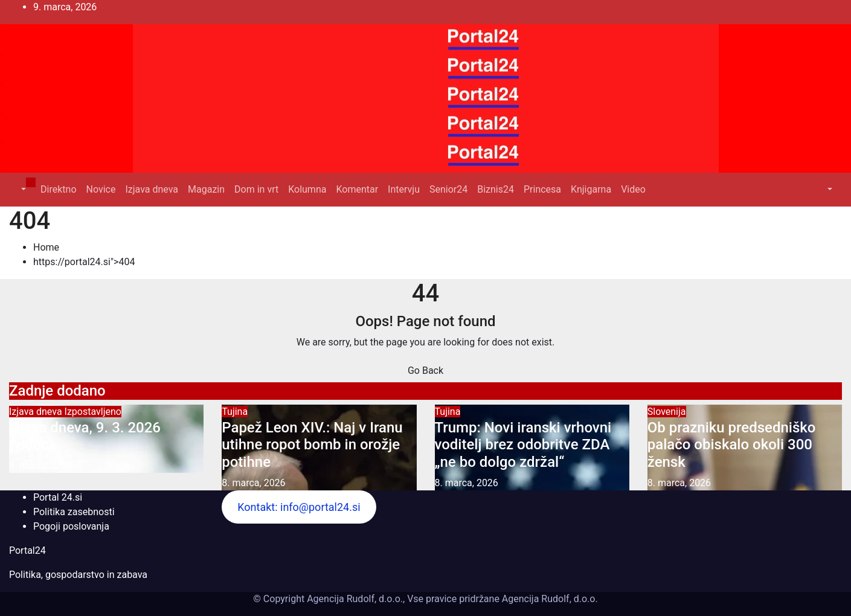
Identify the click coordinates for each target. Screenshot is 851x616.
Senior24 (448, 189)
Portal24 (27, 550)
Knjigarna (591, 189)
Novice (101, 189)
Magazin (206, 189)
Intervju (404, 189)
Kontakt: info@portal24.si (299, 507)
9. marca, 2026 (41, 465)
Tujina (235, 412)
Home (46, 247)
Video (633, 189)
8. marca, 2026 (253, 483)
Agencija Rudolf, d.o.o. (549, 599)
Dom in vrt (256, 189)
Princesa (542, 189)
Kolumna (307, 189)
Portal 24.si (58, 497)
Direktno (58, 189)
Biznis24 (496, 189)
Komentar (357, 189)
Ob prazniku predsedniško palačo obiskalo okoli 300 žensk (732, 445)
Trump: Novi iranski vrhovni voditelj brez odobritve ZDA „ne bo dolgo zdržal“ (523, 445)
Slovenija (667, 412)
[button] (22, 189)
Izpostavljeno (93, 412)
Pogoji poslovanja (71, 526)
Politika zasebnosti (74, 512)
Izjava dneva (152, 189)
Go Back (426, 371)
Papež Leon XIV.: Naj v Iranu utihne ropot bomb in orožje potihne (312, 445)
